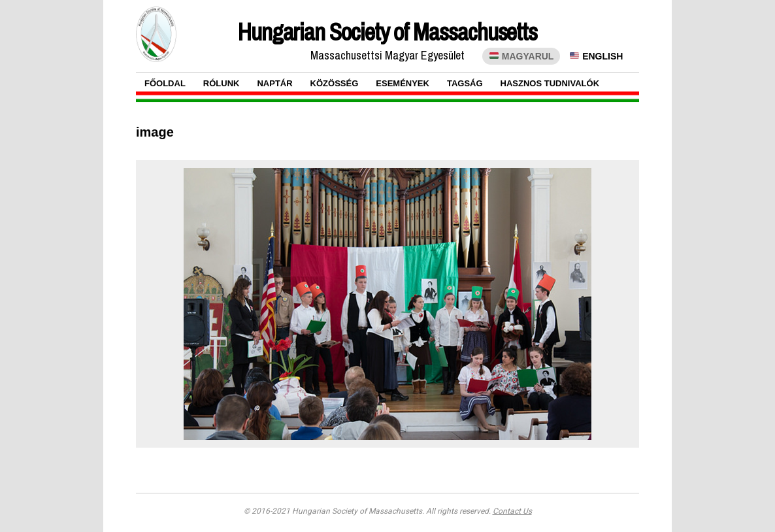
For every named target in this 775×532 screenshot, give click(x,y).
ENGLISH (596, 56)
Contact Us (512, 511)
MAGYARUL (521, 56)
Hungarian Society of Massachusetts (387, 32)
